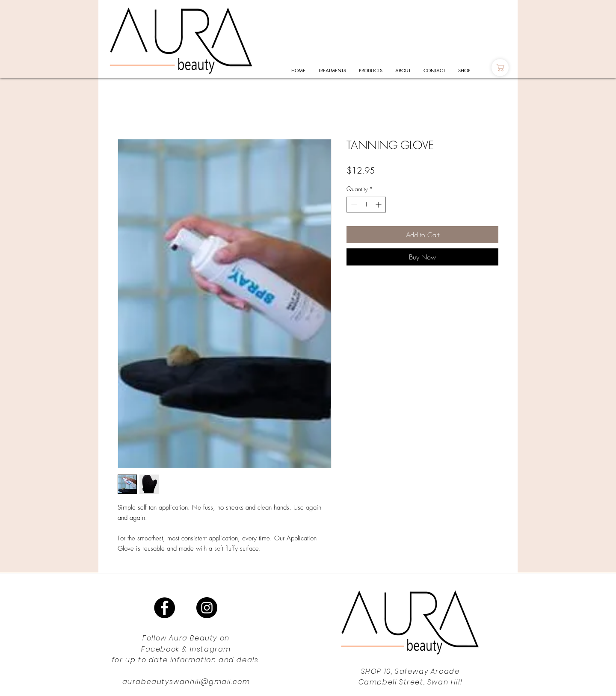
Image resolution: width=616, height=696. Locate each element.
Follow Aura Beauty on (186, 638)
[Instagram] (207, 608)
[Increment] (379, 205)
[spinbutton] (366, 205)
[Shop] (500, 68)
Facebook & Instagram (186, 649)
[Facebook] (164, 608)
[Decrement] (353, 205)
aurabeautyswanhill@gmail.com (186, 682)
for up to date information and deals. (186, 660)
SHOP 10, (378, 671)
